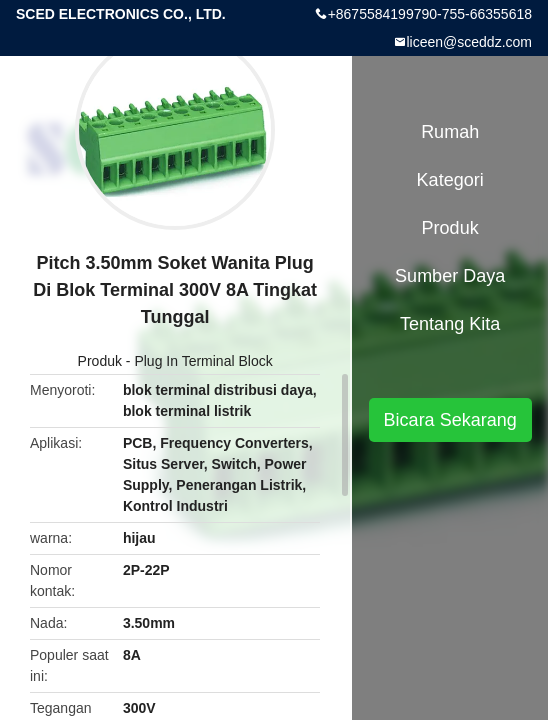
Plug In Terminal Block (203, 361)
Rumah (450, 132)
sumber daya (450, 276)
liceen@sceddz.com (470, 42)
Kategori (450, 180)
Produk (100, 361)
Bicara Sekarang (450, 420)
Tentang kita (450, 324)
